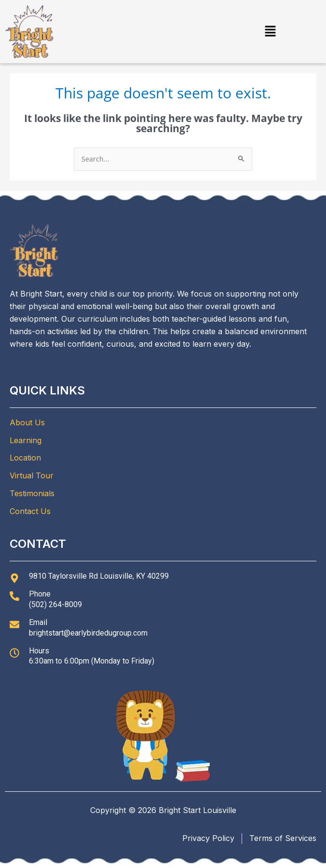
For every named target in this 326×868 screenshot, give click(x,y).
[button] (270, 31)
